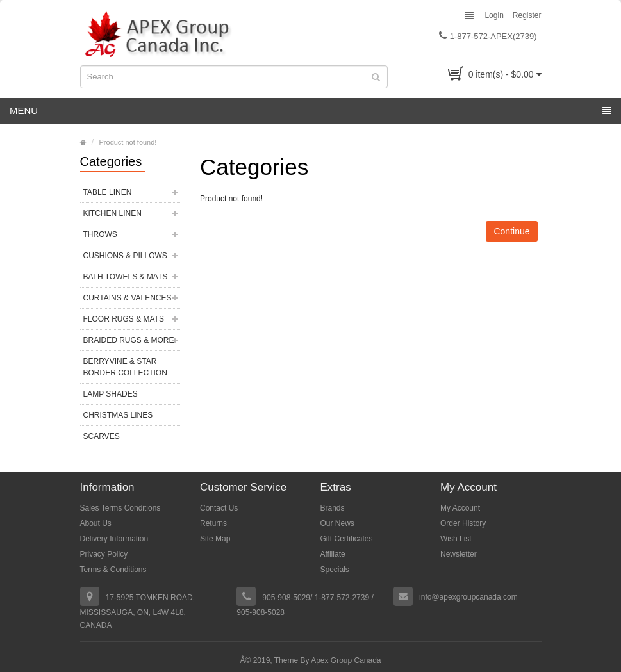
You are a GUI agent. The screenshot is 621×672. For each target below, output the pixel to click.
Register (527, 15)
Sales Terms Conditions (120, 508)
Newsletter (459, 554)
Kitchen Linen (112, 213)
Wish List (456, 539)
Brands (333, 508)
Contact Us (219, 508)
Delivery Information (114, 539)
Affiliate (333, 554)
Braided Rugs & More (129, 340)
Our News (337, 523)
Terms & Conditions (113, 570)
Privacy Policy (104, 554)
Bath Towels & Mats (126, 277)
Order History (463, 523)
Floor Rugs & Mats (124, 319)
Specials (335, 570)
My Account (460, 508)
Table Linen (108, 192)
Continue (511, 231)
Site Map (215, 539)
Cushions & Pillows (125, 256)
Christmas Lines (118, 415)
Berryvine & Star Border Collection (125, 367)
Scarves (102, 436)
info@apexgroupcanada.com (468, 597)
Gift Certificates (347, 539)
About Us (96, 523)
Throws (100, 234)
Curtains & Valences (128, 298)
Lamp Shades (111, 394)
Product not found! (128, 142)
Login (494, 15)
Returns (213, 523)
